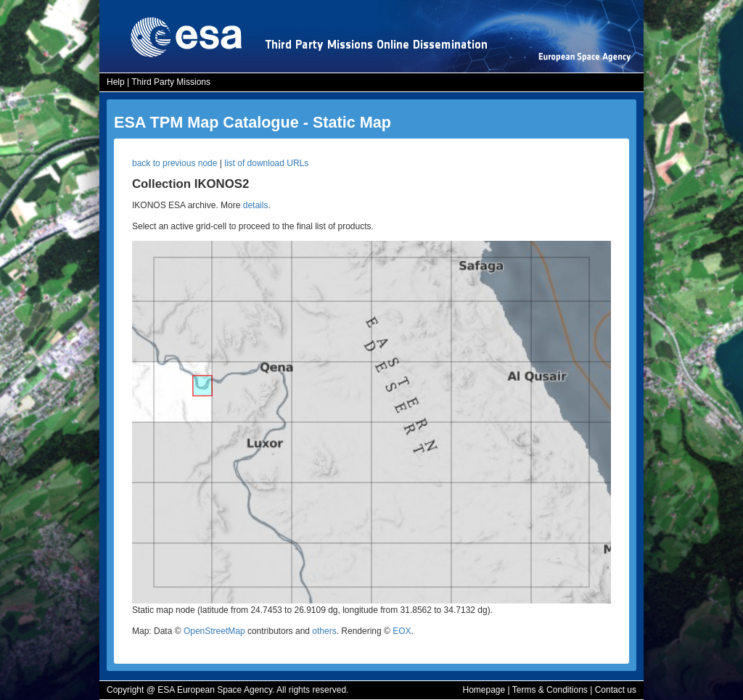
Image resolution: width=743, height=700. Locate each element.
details (256, 205)
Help (116, 82)
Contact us (616, 690)
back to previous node (175, 163)
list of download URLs (266, 163)
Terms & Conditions (550, 690)
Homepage (484, 690)
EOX (402, 631)
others (324, 631)
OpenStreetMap (214, 631)
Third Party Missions (171, 82)
